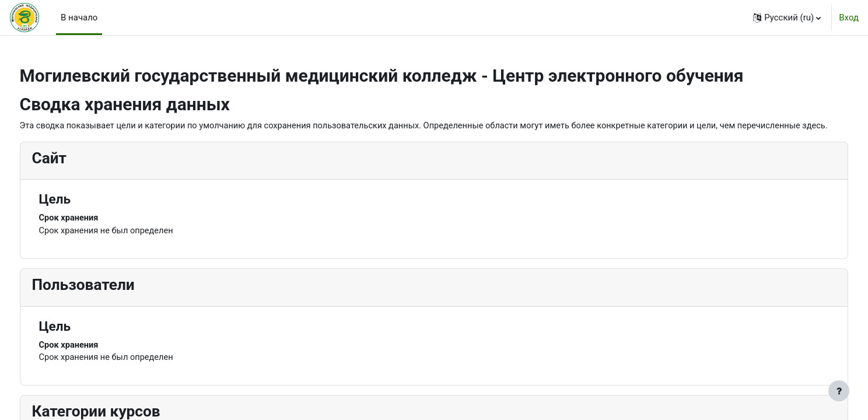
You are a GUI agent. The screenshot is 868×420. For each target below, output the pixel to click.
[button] (787, 17)
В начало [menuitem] (79, 17)
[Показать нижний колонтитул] (839, 391)
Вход (849, 17)
